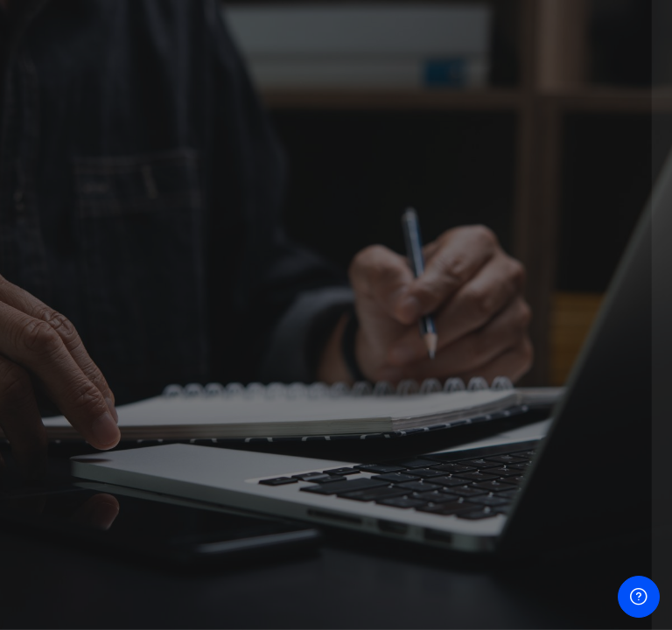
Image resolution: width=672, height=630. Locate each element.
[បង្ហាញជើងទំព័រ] (639, 597)
